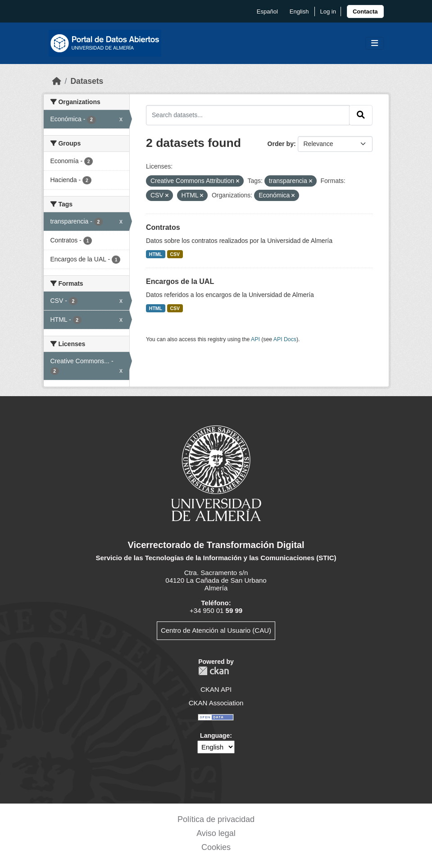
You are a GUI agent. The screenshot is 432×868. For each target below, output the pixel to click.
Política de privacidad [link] (216, 819)
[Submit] (361, 115)
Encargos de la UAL (180, 281)
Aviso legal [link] (216, 833)
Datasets (87, 81)
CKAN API (216, 689)
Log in (328, 11)
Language (215, 736)
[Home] (57, 81)
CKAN (214, 671)
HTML (156, 254)
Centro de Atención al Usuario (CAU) (216, 630)
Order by (281, 144)
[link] (365, 11)
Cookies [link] (216, 847)
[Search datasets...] (248, 115)
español (267, 11)
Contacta (365, 11)
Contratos (163, 227)
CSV (175, 254)
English (299, 11)
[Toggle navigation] (375, 43)
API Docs (285, 339)
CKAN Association (216, 703)
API (255, 339)
